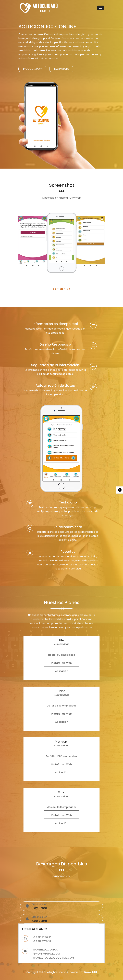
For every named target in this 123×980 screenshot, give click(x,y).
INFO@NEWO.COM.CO (45, 950)
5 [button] (69, 289)
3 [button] (62, 289)
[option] (33, 241)
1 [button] (54, 289)
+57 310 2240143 (42, 937)
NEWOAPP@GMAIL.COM (46, 954)
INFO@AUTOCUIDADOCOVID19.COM (53, 958)
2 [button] (58, 289)
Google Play (32, 69)
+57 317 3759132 (42, 941)
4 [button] (65, 289)
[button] (101, 8)
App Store (61, 69)
